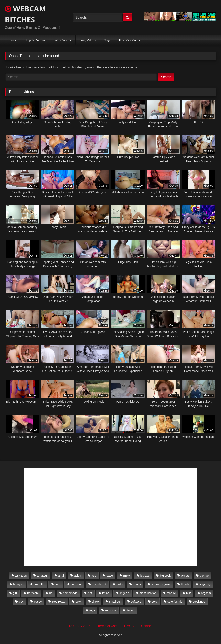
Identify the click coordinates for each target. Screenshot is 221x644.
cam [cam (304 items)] (58, 584)
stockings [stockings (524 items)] (199, 602)
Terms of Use (107, 626)
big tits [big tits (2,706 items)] (185, 576)
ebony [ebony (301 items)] (137, 584)
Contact (147, 626)
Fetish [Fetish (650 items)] (185, 584)
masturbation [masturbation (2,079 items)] (148, 593)
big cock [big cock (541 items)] (165, 576)
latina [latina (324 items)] (106, 593)
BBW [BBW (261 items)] (127, 576)
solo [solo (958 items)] (154, 602)
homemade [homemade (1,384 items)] (70, 593)
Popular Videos (35, 40)
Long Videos (88, 40)
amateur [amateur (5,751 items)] (42, 576)
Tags (107, 40)
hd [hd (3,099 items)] (51, 593)
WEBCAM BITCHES (25, 14)
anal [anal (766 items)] (61, 576)
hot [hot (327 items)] (90, 593)
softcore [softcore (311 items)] (136, 602)
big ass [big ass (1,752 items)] (145, 576)
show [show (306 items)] (95, 602)
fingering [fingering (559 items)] (205, 584)
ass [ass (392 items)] (94, 576)
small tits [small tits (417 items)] (115, 602)
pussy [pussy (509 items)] (38, 602)
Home (13, 40)
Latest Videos (62, 40)
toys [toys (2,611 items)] (92, 610)
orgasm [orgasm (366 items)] (206, 593)
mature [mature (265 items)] (171, 593)
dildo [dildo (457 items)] (119, 584)
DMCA (129, 626)
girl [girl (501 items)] (15, 593)
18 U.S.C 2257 (79, 626)
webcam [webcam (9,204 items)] (111, 610)
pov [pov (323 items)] (21, 602)
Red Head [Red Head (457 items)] (59, 602)
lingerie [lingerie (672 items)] (124, 593)
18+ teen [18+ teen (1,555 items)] (21, 576)
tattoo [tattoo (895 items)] (130, 610)
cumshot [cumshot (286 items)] (76, 584)
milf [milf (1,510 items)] (188, 593)
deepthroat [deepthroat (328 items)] (99, 584)
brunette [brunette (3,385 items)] (39, 584)
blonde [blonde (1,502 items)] (204, 576)
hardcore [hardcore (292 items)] (33, 593)
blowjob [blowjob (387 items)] (18, 584)
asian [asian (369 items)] (78, 576)
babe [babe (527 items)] (110, 576)
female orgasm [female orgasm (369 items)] (161, 584)
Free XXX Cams (129, 40)
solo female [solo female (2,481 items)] (175, 602)
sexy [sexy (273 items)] (79, 602)
